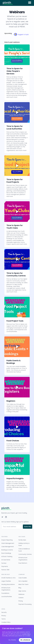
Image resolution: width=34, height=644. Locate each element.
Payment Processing (25, 604)
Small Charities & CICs (8, 578)
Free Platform (23, 563)
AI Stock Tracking (7, 556)
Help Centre (22, 591)
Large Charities (6, 581)
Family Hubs (22, 540)
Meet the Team (23, 584)
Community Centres (25, 554)
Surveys (4, 563)
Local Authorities (7, 597)
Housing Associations (8, 584)
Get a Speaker (23, 581)
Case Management (8, 547)
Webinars (21, 594)
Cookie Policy (26, 634)
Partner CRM (5, 570)
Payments (5, 566)
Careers (21, 598)
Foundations (5, 593)
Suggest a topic (21, 34)
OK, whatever (25, 640)
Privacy (4, 616)
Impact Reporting (7, 540)
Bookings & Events (7, 550)
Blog (20, 588)
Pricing (21, 601)
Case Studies (23, 578)
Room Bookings (6, 553)
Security (4, 612)
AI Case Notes (6, 560)
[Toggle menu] (30, 3)
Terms (3, 619)
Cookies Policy (6, 622)
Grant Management (8, 543)
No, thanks (12, 640)
